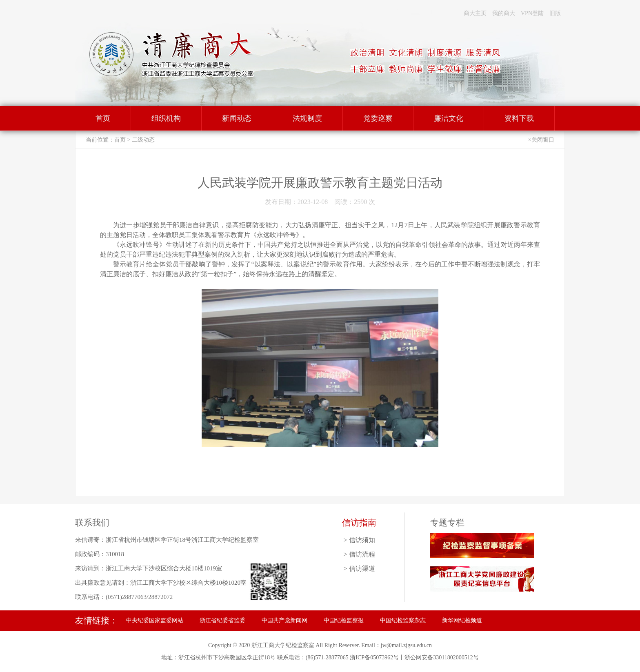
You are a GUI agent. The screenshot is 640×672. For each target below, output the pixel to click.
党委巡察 (378, 118)
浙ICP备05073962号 (374, 658)
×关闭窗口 (541, 140)
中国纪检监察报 (344, 620)
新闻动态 (237, 118)
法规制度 (307, 118)
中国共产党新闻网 (284, 620)
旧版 (555, 13)
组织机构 (166, 118)
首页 (103, 118)
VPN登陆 (532, 13)
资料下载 (519, 118)
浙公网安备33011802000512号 (441, 658)
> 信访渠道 (359, 569)
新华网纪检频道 (462, 620)
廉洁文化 (449, 118)
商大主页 (475, 13)
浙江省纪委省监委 (222, 620)
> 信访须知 (359, 540)
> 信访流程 (359, 554)
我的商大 (504, 13)
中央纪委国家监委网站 (155, 620)
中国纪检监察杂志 (403, 620)
